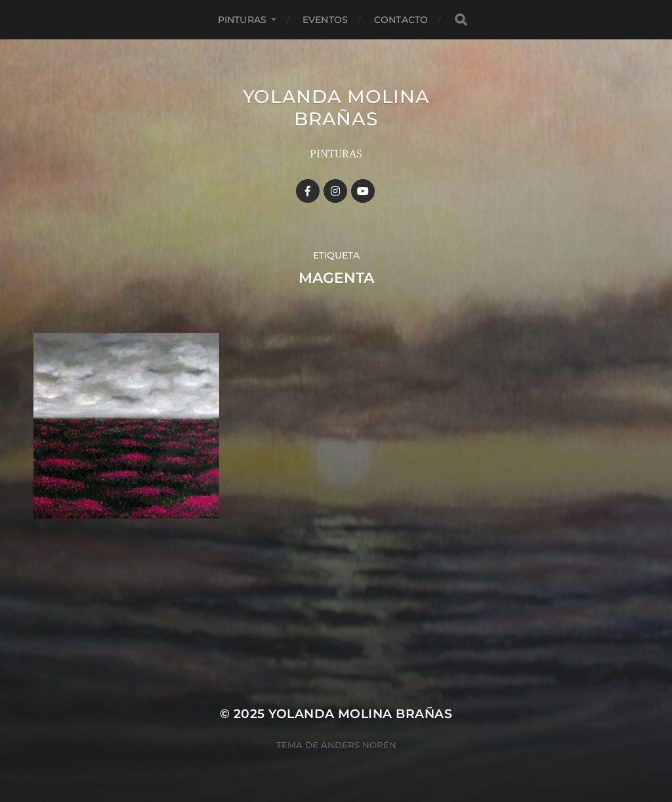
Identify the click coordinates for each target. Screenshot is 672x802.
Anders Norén (359, 745)
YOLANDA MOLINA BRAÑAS (336, 108)
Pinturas (242, 20)
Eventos (325, 20)
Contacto (401, 20)
